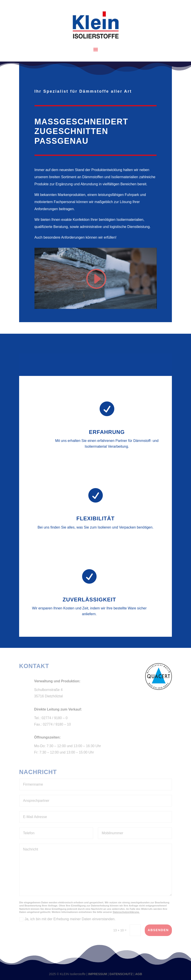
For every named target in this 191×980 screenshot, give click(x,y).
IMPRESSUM (98, 974)
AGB (139, 974)
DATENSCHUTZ (121, 974)
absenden (158, 930)
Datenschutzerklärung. (126, 912)
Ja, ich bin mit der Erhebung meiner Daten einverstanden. (67, 919)
